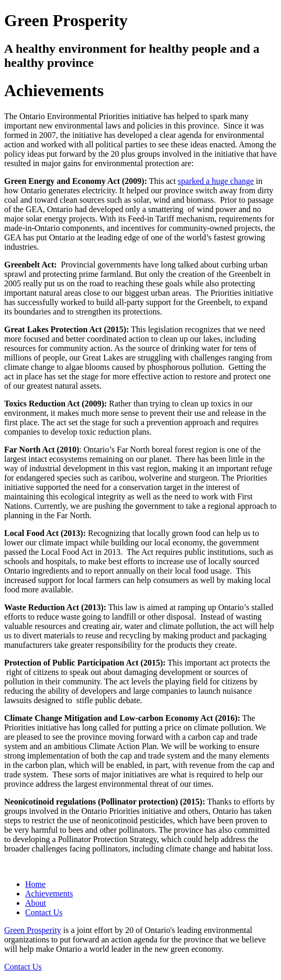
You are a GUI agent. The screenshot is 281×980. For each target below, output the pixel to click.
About (36, 903)
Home (35, 884)
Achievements (49, 894)
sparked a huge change (216, 181)
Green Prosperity (33, 930)
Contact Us (44, 912)
